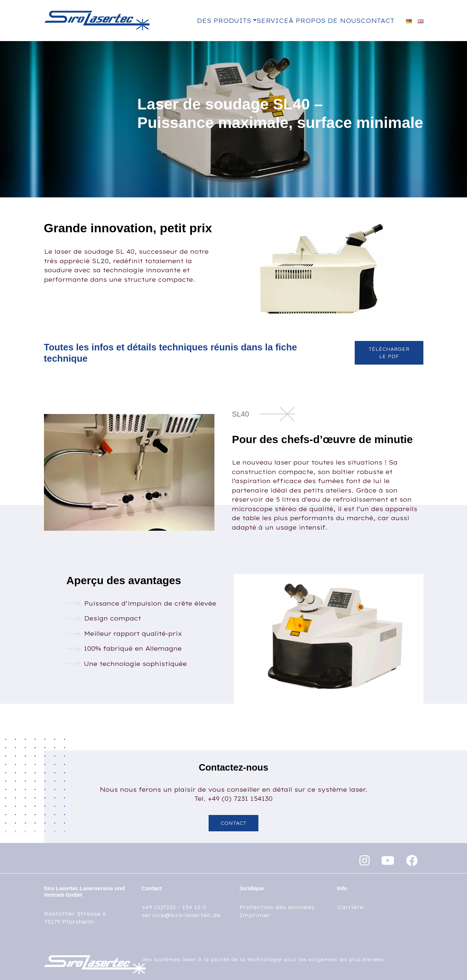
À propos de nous (325, 21)
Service (273, 21)
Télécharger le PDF (389, 353)
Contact (377, 21)
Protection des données (277, 907)
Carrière (350, 907)
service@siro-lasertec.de (181, 915)
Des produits (224, 21)
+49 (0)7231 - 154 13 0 (174, 907)
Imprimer (255, 915)
